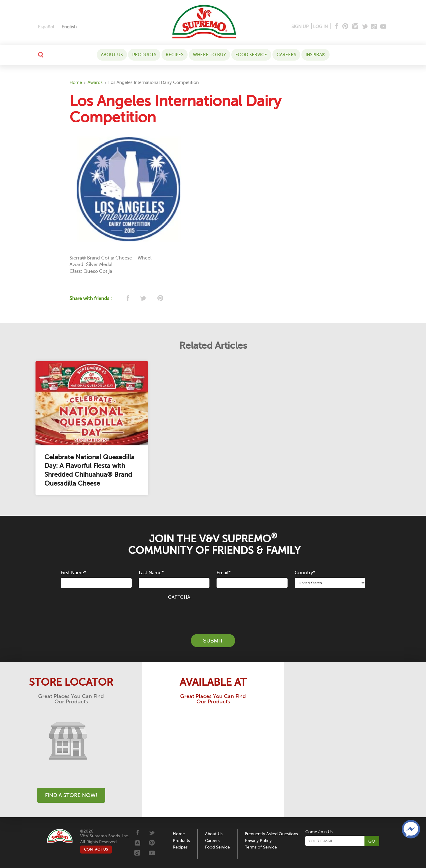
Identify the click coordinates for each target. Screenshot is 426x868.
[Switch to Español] (46, 27)
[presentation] (213, 614)
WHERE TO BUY (209, 55)
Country (305, 573)
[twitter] (144, 299)
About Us (112, 55)
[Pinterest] (345, 27)
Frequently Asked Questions (271, 834)
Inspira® (316, 55)
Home (76, 82)
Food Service (251, 55)
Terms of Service (261, 847)
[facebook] (127, 299)
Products (144, 55)
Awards (95, 82)
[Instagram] (355, 27)
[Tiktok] (374, 27)
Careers (286, 55)
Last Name (151, 573)
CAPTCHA (179, 597)
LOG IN (320, 27)
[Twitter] (366, 27)
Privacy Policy (258, 841)
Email (224, 573)
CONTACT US (96, 849)
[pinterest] (160, 299)
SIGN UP (300, 27)
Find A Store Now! (71, 795)
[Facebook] (336, 27)
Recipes (175, 55)
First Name (73, 573)
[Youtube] (383, 27)
